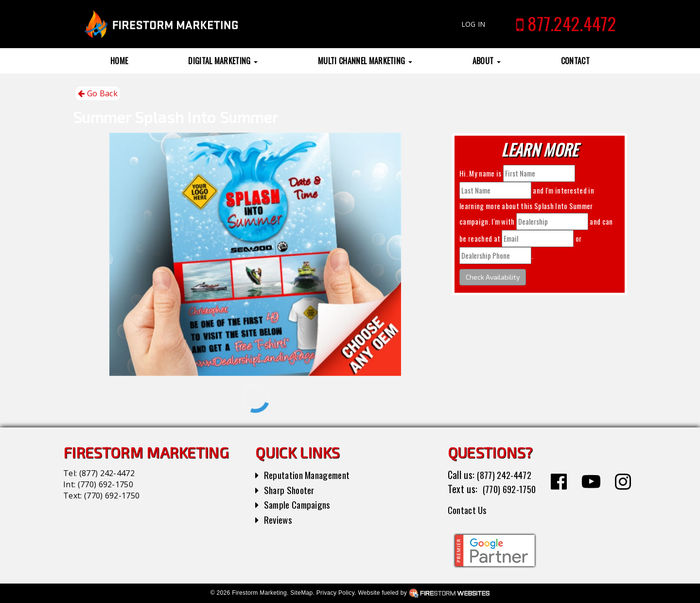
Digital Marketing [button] (223, 61)
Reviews (279, 519)
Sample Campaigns (300, 504)
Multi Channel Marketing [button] (365, 61)
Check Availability (493, 277)
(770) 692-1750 (105, 484)
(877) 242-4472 (107, 473)
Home (119, 61)
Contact (575, 61)
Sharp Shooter (291, 490)
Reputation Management (311, 475)
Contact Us (469, 510)
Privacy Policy (335, 593)
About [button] (487, 61)
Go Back (98, 94)
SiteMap (301, 593)
